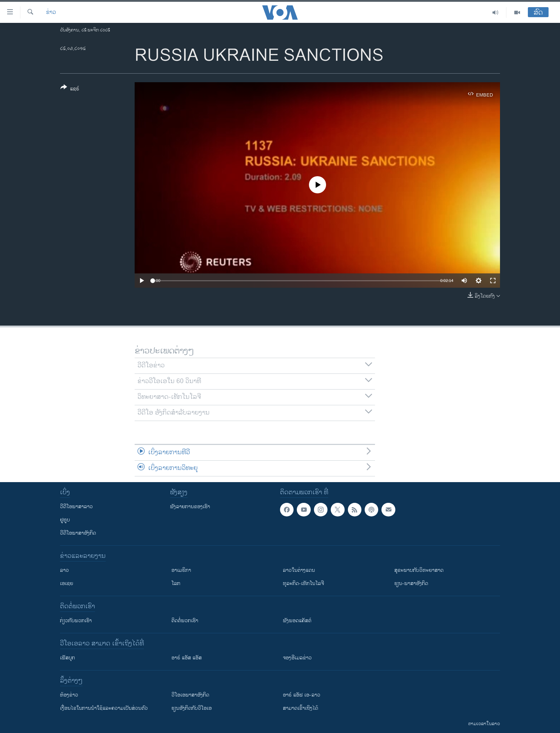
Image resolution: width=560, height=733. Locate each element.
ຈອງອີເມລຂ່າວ (297, 658)
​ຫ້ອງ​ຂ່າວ (69, 695)
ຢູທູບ (65, 520)
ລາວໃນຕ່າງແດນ (299, 570)
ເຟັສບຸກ (67, 658)
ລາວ (64, 570)
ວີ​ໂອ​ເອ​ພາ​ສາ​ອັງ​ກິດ (190, 695)
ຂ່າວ (51, 13)
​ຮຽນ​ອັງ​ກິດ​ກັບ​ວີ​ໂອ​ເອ (192, 708)
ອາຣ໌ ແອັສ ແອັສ (187, 658)
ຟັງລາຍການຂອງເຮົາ (190, 507)
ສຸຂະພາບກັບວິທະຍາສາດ (419, 570)
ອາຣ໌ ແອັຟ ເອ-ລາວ (302, 695)
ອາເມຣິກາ (181, 570)
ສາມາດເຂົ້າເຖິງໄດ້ (301, 708)
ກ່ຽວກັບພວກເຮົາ (76, 621)
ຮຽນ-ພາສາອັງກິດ (411, 583)
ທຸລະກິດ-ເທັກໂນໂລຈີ (303, 583)
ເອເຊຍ (67, 583)
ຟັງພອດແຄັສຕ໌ (297, 621)
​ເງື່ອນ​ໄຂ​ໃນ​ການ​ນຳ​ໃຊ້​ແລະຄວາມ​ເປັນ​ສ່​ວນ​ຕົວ (104, 708)
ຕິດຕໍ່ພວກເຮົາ (185, 621)
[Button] (70, 89)
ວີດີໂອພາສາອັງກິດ (78, 533)
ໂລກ (176, 583)
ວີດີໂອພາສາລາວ (76, 507)
